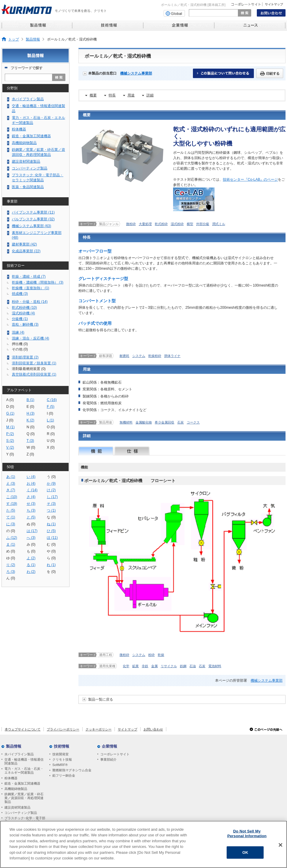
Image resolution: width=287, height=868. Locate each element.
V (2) (10, 447)
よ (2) (31, 558)
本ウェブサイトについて (23, 729)
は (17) (32, 531)
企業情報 (109, 746)
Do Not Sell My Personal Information (247, 836)
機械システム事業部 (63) (32, 226)
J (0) (10, 420)
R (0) (51, 434)
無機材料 (126, 422)
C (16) (52, 400)
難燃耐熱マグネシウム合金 (72, 770)
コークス (193, 422)
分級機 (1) (20, 319)
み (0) (31, 544)
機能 (96, 451)
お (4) (31, 484)
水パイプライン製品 (28, 99)
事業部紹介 (108, 759)
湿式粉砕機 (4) (23, 313)
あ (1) (11, 477)
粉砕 (151, 655)
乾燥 (161, 655)
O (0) (51, 427)
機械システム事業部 (136, 73)
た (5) (11, 510)
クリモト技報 (62, 759)
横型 (190, 224)
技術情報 (62, 746)
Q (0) (31, 434)
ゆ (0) (11, 558)
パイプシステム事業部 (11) (33, 212)
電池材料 (215, 666)
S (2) (10, 441)
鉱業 (136, 666)
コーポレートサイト (115, 754)
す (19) (12, 504)
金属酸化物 (144, 422)
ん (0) (11, 578)
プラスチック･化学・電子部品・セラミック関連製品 (38, 178)
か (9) (51, 484)
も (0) (31, 551)
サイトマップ (128, 729)
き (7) (11, 490)
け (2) (51, 490)
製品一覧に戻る (101, 699)
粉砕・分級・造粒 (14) (30, 302)
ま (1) (11, 544)
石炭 (180, 422)
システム (139, 356)
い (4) (31, 477)
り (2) (11, 565)
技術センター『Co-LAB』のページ (250, 180)
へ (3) (31, 538)
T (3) (30, 441)
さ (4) (31, 497)
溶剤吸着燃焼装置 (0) (29, 369)
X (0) (51, 447)
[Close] (280, 847)
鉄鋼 (183, 666)
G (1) (10, 413)
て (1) (11, 517)
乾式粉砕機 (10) (24, 308)
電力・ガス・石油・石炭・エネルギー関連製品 (38, 120)
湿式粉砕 (177, 224)
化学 (126, 666)
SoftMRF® (60, 765)
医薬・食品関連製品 (28, 187)
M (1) (10, 427)
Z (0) (30, 454)
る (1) (31, 565)
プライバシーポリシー (63, 729)
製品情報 (33, 39)
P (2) (10, 434)
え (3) (11, 484)
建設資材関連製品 (26, 161)
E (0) (30, 407)
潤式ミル (219, 224)
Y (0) (10, 454)
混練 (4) (18, 332)
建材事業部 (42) (24, 244)
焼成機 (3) (20, 294)
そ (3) (51, 504)
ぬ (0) (31, 524)
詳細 (150, 95)
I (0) (50, 413)
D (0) (10, 407)
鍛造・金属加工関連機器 (31, 136)
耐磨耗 (124, 356)
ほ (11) (52, 538)
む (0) (51, 544)
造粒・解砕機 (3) (25, 324)
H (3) (31, 413)
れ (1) (51, 565)
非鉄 (145, 666)
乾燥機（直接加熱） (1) (30, 288)
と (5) (31, 517)
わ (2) (31, 572)
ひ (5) (51, 531)
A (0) (10, 400)
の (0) (11, 531)
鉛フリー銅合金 (64, 775)
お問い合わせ (153, 729)
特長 (112, 95)
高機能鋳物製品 (24, 143)
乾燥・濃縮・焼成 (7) (29, 277)
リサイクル (169, 666)
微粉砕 (131, 224)
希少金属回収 (165, 422)
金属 (154, 666)
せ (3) (31, 504)
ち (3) (31, 510)
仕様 (132, 451)
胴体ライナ (172, 356)
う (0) (51, 477)
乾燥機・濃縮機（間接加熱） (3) (38, 282)
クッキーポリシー (99, 729)
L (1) (50, 420)
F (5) (51, 407)
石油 (193, 666)
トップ (14, 39)
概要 (93, 95)
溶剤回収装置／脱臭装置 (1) (34, 363)
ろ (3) (11, 572)
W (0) (31, 447)
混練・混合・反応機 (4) (30, 338)
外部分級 (203, 224)
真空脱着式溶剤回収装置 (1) (34, 374)
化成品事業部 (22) (26, 251)
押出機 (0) (20, 344)
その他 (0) (20, 349)
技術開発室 (61, 754)
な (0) (51, 517)
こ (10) (12, 497)
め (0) (11, 551)
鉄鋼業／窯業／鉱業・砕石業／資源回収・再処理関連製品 (38, 152)
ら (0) (51, 558)
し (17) (52, 497)
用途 (131, 95)
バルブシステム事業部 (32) (33, 219)
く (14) (32, 490)
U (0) (51, 441)
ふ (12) (12, 538)
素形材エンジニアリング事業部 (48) (37, 235)
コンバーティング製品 (30, 168)
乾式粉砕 (161, 224)
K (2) (30, 420)
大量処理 (145, 224)
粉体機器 (19, 129)
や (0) (51, 551)
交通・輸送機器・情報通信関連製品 (38, 108)
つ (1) (51, 510)
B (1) (30, 400)
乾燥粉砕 (155, 356)
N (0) (31, 427)
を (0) (51, 572)
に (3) (11, 524)
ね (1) (51, 524)
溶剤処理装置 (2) (25, 357)
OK (245, 855)
